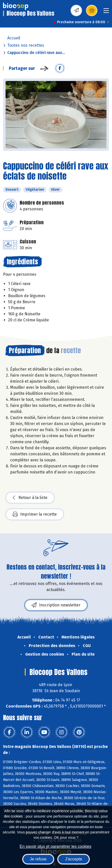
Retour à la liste (30, 498)
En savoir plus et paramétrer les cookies (56, 846)
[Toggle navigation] (106, 12)
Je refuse (38, 859)
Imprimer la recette (35, 514)
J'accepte (74, 859)
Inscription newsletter (56, 605)
